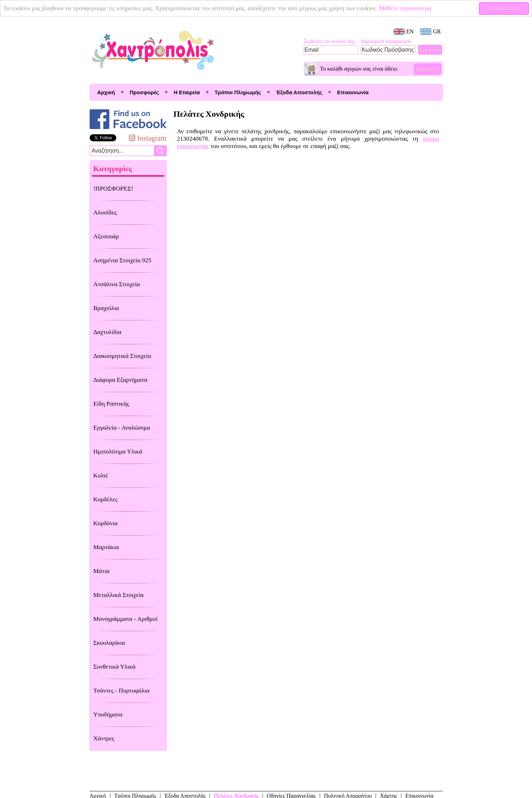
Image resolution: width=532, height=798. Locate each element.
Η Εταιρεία (187, 92)
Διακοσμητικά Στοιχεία (122, 356)
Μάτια (102, 571)
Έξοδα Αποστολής (299, 92)
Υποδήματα (108, 714)
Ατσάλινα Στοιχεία (117, 284)
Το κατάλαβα (504, 8)
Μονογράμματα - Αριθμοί (126, 619)
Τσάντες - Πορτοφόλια (122, 690)
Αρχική (106, 92)
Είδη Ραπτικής (111, 404)
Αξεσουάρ (106, 236)
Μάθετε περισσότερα (405, 8)
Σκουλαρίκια (109, 643)
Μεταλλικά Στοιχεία (119, 595)
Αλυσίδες (105, 212)
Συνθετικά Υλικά (115, 667)
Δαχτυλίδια (108, 332)
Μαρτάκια (106, 547)
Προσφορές (144, 92)
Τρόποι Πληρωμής (238, 92)
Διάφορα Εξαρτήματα (121, 380)
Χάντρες (104, 738)
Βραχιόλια (106, 308)
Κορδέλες (106, 499)
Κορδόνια (106, 523)
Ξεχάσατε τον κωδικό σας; (330, 41)
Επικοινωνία (353, 92)
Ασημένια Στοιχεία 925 (122, 260)
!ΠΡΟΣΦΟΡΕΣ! (113, 188)
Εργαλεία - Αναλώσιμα (122, 427)
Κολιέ (101, 475)
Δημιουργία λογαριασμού (386, 41)
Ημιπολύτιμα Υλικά (118, 451)
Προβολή (428, 69)
